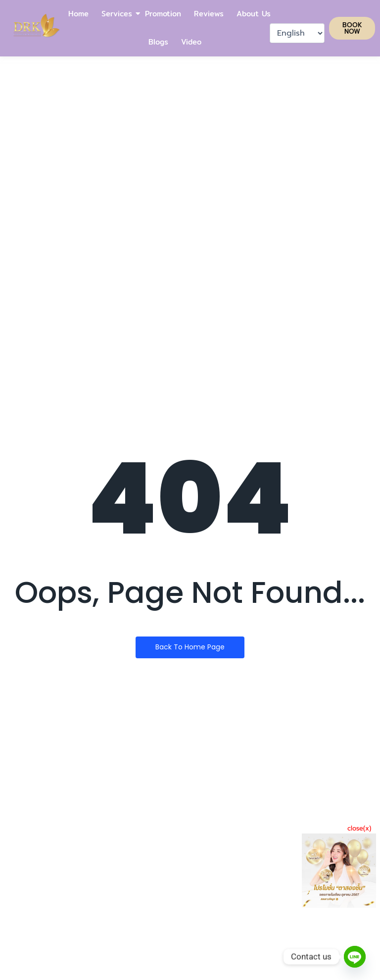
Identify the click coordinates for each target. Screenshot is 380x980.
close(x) (359, 828)
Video (191, 42)
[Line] (355, 957)
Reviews (209, 14)
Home (78, 14)
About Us (254, 14)
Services (117, 14)
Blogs (158, 42)
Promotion (163, 14)
